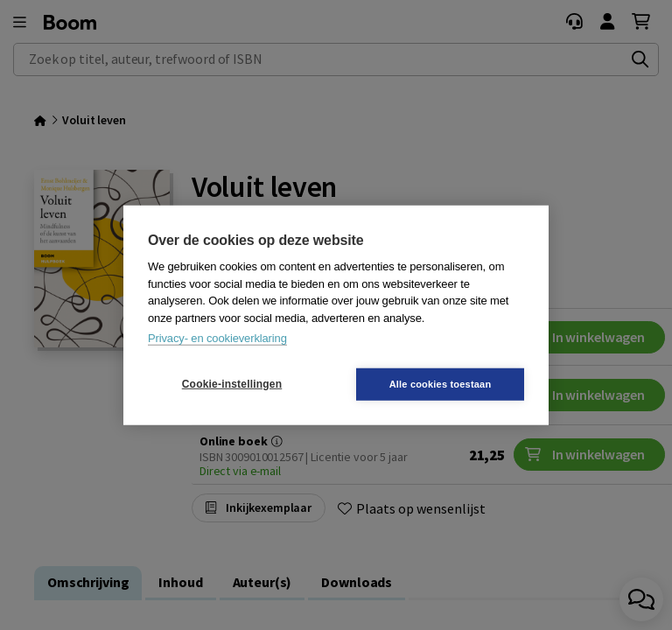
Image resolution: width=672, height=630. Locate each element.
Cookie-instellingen (232, 384)
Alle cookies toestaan (441, 383)
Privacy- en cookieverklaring (217, 338)
